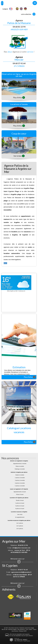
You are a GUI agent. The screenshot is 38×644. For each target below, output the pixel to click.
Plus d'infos (19, 98)
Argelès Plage (29, 188)
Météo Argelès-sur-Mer (12, 291)
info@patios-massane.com (21, 548)
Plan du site (5, 629)
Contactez (7, 244)
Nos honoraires (21, 629)
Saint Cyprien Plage (11, 191)
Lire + (5, 263)
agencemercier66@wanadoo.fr (21, 572)
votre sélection (26, 14)
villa (11, 219)
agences (7, 229)
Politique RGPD (23, 631)
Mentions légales (13, 629)
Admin (31, 629)
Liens (27, 629)
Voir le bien (19, 156)
